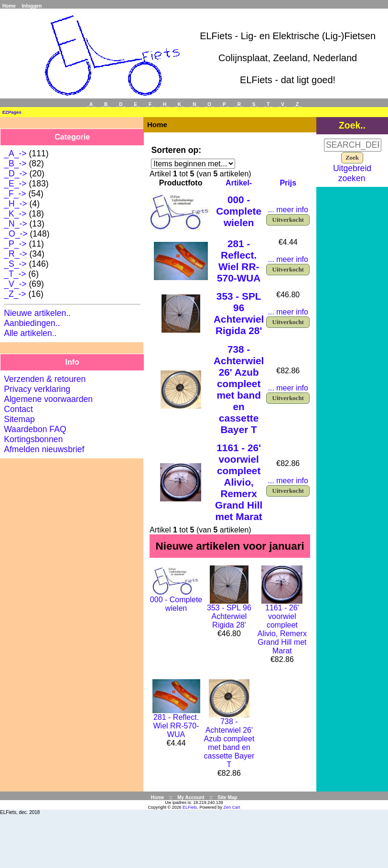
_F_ (150, 104)
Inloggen (32, 6)
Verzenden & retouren (45, 379)
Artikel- (239, 183)
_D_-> (15, 174)
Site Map (227, 797)
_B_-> (15, 163)
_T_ (268, 104)
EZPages (12, 112)
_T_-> (15, 274)
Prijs (288, 183)
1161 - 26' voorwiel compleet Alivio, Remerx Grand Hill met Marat (239, 482)
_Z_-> (15, 294)
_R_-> (15, 254)
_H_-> (15, 204)
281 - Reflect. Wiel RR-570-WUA (239, 261)
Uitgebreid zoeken (352, 173)
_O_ (210, 104)
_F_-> (15, 194)
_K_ (180, 104)
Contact (18, 409)
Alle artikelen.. (30, 333)
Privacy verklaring (37, 389)
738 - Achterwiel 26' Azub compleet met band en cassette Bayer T (239, 389)
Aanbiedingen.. (32, 323)
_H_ (164, 104)
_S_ (254, 104)
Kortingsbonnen (33, 439)
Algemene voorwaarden (48, 399)
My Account (191, 797)
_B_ (106, 104)
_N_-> (15, 224)
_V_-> (15, 284)
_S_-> (15, 264)
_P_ (225, 104)
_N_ (194, 104)
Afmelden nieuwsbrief (44, 449)
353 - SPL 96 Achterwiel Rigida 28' (239, 313)
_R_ (239, 104)
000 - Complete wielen (239, 211)
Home (9, 6)
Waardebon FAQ (35, 429)
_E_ (136, 104)
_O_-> (16, 234)
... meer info (288, 210)
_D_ (121, 104)
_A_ (91, 104)
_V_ (283, 104)
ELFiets (190, 807)
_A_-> (15, 153)
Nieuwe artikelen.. (37, 313)
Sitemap (19, 419)
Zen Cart (232, 807)
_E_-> (15, 184)
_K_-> (15, 214)
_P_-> (15, 244)
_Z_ (297, 104)
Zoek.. (352, 125)
